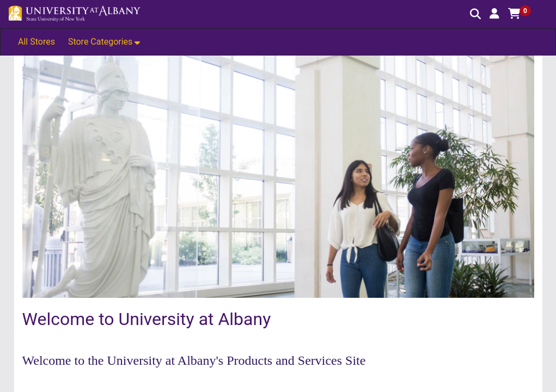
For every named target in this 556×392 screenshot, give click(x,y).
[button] (494, 14)
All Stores (36, 42)
